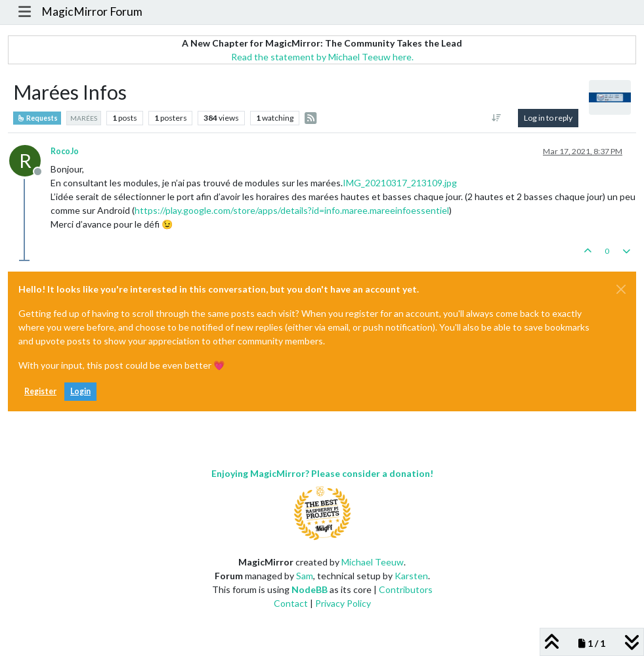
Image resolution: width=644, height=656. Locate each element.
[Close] (621, 289)
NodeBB (310, 589)
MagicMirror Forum (92, 11)
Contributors (406, 589)
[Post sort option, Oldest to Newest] (497, 118)
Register (40, 391)
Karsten (411, 576)
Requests (37, 118)
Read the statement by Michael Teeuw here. (322, 57)
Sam (305, 576)
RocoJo (65, 151)
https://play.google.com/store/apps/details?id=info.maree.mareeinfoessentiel (292, 210)
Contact (291, 603)
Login (80, 391)
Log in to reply (548, 118)
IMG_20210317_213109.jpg (400, 183)
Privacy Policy (343, 603)
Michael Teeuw (373, 562)
